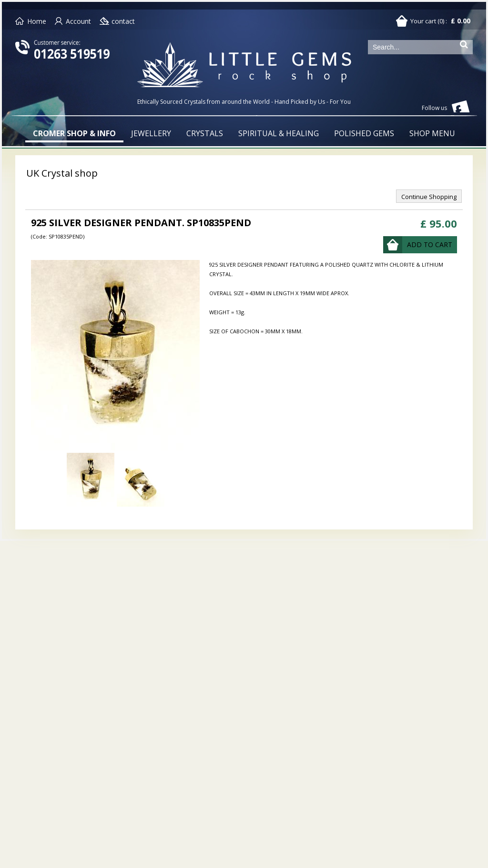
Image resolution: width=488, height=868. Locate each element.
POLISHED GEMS (364, 133)
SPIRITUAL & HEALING (279, 133)
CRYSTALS (205, 133)
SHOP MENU (432, 133)
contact (123, 21)
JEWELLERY (151, 133)
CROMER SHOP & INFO (74, 133)
